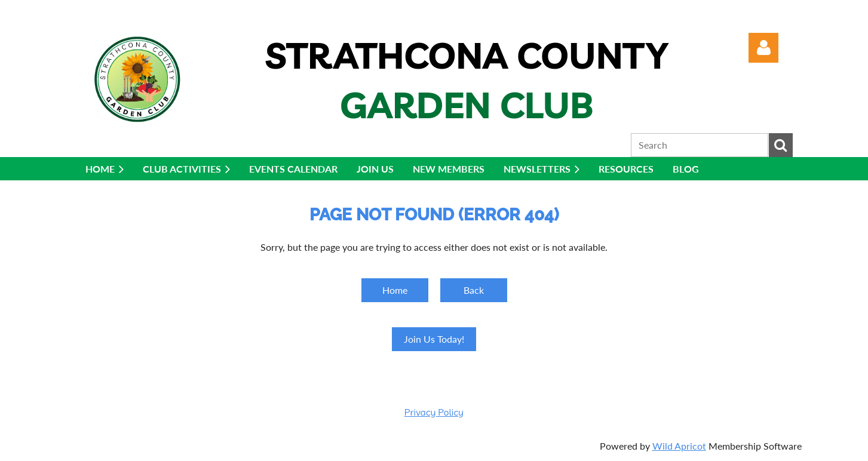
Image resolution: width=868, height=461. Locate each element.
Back (474, 290)
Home (395, 290)
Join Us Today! (434, 339)
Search (781, 145)
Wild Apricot (679, 446)
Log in (763, 48)
